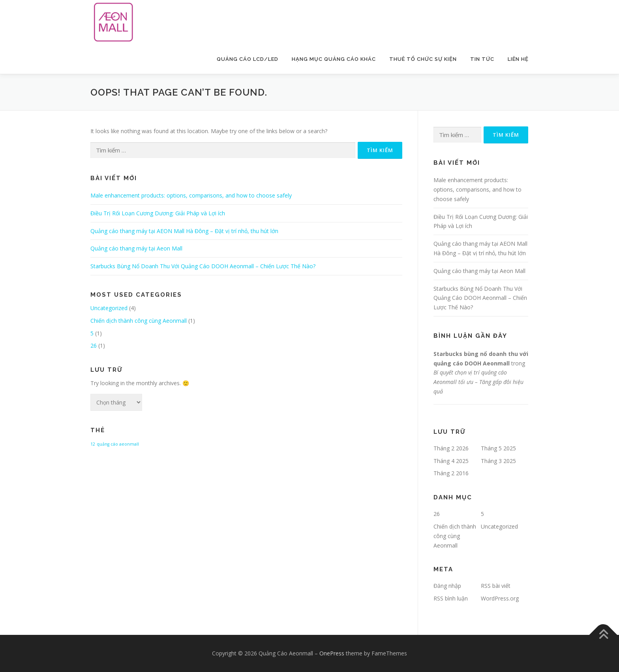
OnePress (332, 653)
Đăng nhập (447, 586)
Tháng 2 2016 (451, 473)
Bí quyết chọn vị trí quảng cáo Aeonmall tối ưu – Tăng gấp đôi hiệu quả (478, 382)
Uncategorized (109, 308)
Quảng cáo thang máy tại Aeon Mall (136, 248)
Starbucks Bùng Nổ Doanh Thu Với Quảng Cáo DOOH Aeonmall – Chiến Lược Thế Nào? (203, 266)
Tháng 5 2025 (498, 448)
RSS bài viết (496, 586)
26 (94, 345)
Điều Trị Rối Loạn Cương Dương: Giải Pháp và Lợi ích (158, 213)
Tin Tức (482, 59)
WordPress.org (500, 598)
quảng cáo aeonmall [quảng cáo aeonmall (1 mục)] (118, 444)
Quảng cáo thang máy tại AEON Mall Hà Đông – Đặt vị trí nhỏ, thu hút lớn (184, 231)
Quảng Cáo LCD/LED (248, 59)
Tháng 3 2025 (498, 461)
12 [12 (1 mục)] (93, 444)
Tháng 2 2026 (451, 448)
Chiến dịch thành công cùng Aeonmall (139, 321)
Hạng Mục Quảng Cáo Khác (334, 59)
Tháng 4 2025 (451, 461)
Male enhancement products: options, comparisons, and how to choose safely (191, 195)
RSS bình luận (451, 598)
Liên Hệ (518, 59)
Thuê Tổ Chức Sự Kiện (423, 59)
